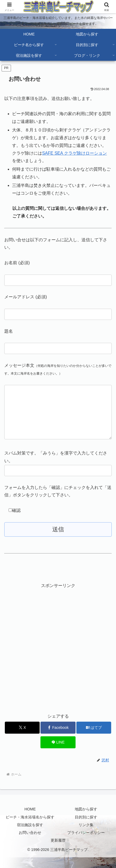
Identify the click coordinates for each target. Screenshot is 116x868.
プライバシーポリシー (86, 843)
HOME (30, 820)
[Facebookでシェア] (58, 738)
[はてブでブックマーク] (94, 738)
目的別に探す (86, 828)
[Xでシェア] (22, 738)
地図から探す (86, 820)
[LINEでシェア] (58, 753)
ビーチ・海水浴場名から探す (30, 828)
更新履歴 (58, 851)
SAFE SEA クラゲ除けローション (74, 153)
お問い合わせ (30, 843)
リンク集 (86, 835)
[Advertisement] (58, 658)
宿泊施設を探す (30, 835)
